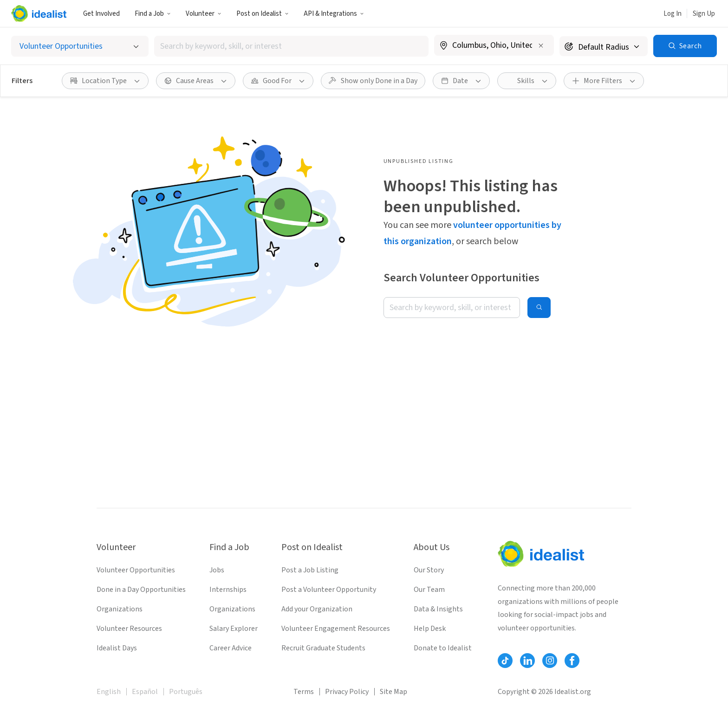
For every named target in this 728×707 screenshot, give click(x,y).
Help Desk (430, 629)
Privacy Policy (347, 692)
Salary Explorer (234, 629)
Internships (228, 590)
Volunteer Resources (129, 629)
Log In (673, 14)
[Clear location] (541, 45)
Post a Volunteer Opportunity (329, 590)
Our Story (429, 570)
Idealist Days (117, 648)
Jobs (217, 570)
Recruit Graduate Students (323, 648)
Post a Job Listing (310, 570)
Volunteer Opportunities (136, 570)
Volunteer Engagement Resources (336, 629)
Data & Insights (438, 609)
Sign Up (704, 14)
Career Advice (231, 648)
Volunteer (204, 14)
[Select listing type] (80, 46)
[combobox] (291, 46)
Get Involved (101, 14)
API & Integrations (334, 14)
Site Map (393, 692)
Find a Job (153, 14)
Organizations (120, 609)
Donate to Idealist (443, 648)
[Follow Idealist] (505, 661)
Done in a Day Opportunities (141, 590)
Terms (304, 692)
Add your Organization (317, 609)
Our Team (429, 590)
